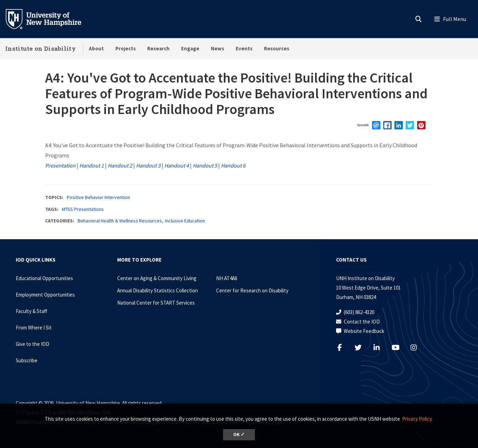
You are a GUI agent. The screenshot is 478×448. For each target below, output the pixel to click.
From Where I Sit (34, 328)
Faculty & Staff (31, 311)
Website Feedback (364, 331)
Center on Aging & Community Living (157, 278)
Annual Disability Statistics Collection (158, 290)
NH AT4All (227, 278)
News (217, 48)
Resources (277, 48)
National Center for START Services (156, 303)
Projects (126, 48)
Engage (190, 48)
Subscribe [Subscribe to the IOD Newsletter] (27, 360)
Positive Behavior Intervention (98, 197)
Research (158, 48)
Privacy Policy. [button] (417, 419)
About (96, 48)
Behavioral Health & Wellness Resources (120, 221)
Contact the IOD (362, 322)
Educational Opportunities (44, 278)
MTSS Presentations (83, 209)
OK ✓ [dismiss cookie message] (239, 435)
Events (244, 48)
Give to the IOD (33, 344)
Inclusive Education (185, 221)
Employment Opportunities (45, 295)
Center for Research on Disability (252, 290)
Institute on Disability (41, 48)
